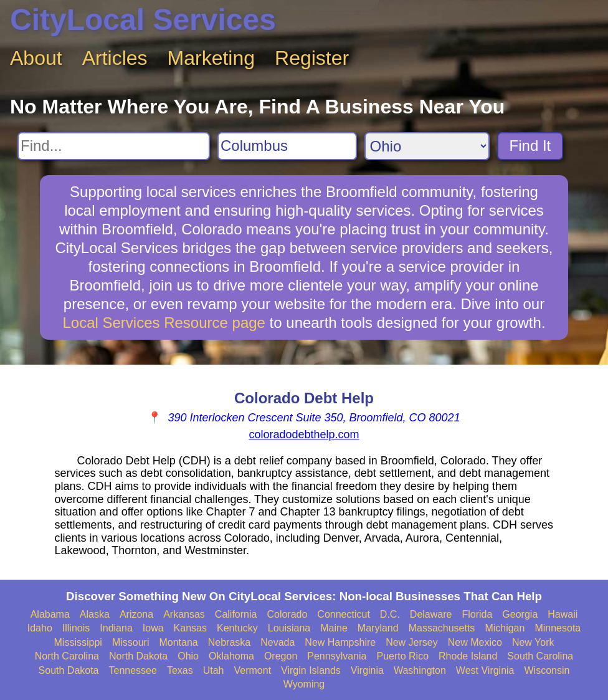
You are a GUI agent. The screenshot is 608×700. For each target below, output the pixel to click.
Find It (530, 146)
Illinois (76, 628)
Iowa (153, 628)
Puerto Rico (402, 656)
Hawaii (563, 614)
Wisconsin (547, 670)
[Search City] (287, 146)
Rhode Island (468, 656)
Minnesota (558, 628)
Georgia (520, 614)
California (236, 614)
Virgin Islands (311, 670)
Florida (477, 614)
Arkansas (184, 614)
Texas (180, 670)
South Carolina (540, 656)
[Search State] (427, 146)
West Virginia (485, 670)
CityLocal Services (143, 20)
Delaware (431, 614)
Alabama (50, 614)
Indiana (116, 628)
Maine (334, 628)
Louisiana (289, 628)
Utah (214, 670)
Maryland (378, 628)
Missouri (131, 642)
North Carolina (67, 656)
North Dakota (138, 656)
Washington (420, 670)
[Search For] (114, 146)
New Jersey (412, 642)
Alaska (95, 614)
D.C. (390, 614)
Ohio (188, 656)
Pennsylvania (337, 656)
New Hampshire (340, 642)
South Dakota (69, 670)
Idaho (40, 628)
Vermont (253, 670)
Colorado (287, 614)
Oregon (281, 656)
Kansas (190, 628)
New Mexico (475, 642)
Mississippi (78, 642)
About (36, 58)
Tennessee (133, 670)
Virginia (367, 670)
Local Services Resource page (164, 323)
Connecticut (344, 614)
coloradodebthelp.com (304, 434)
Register (312, 58)
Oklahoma (231, 656)
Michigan (505, 628)
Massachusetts (442, 628)
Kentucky (237, 628)
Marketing (211, 58)
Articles (115, 58)
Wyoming (304, 684)
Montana (178, 642)
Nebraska (229, 642)
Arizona (136, 614)
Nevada (278, 642)
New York (533, 642)
